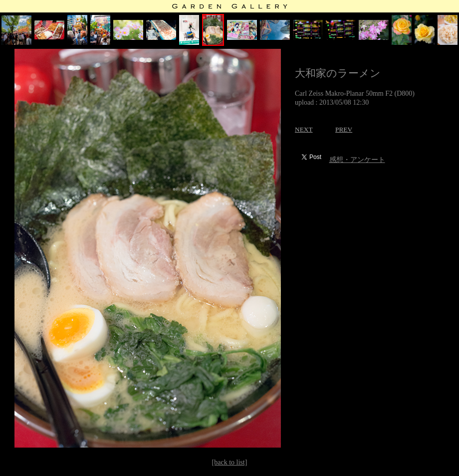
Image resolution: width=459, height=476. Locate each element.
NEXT (304, 129)
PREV (344, 129)
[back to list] (230, 462)
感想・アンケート (357, 160)
